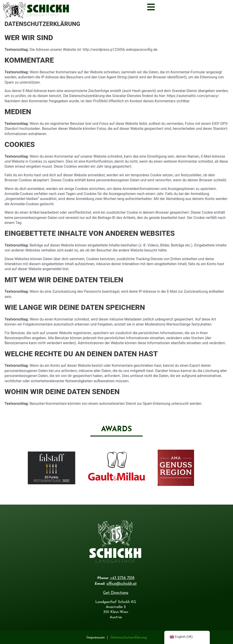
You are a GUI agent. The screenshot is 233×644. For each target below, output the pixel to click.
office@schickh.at (122, 583)
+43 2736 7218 (122, 578)
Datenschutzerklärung (129, 636)
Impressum (96, 636)
